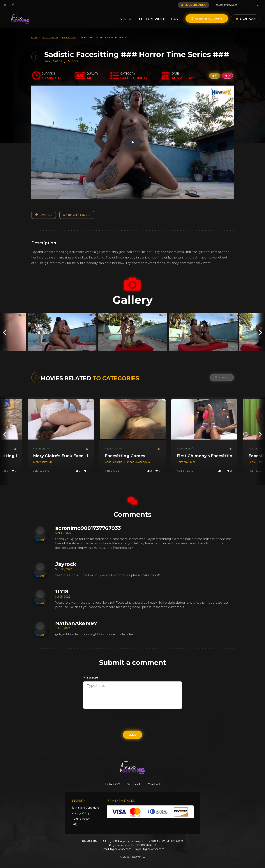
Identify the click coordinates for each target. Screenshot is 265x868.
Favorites (44, 215)
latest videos (50, 37)
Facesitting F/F (42, 449)
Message (91, 677)
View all (222, 378)
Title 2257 (112, 784)
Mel (51, 462)
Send (132, 735)
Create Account (207, 18)
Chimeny (183, 462)
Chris (108, 462)
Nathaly (60, 61)
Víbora (73, 61)
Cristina (118, 462)
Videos (127, 19)
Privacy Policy (81, 813)
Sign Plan (246, 19)
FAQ (74, 824)
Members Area (194, 5)
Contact (154, 784)
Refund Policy (81, 819)
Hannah (130, 462)
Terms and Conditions (85, 808)
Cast (176, 19)
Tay (48, 61)
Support (134, 784)
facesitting (69, 37)
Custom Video (152, 19)
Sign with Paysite (77, 215)
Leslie (252, 462)
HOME (34, 37)
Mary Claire (40, 462)
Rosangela (143, 462)
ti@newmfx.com (121, 849)
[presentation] (5, 332)
